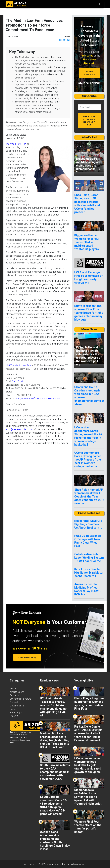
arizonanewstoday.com (58, 864)
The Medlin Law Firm (16, 144)
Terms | (24, 864)
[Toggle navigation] (99, 4)
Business (14, 695)
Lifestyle (14, 716)
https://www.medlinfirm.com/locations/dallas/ (38, 398)
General (14, 702)
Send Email (18, 381)
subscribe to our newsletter (89, 121)
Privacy (32, 864)
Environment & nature (20, 699)
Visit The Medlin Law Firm (18, 365)
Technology (16, 712)
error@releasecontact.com (19, 429)
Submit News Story (89, 73)
